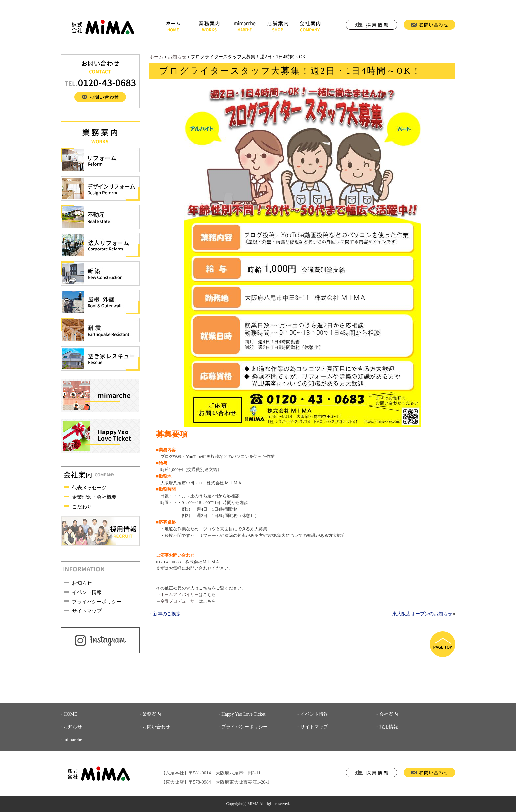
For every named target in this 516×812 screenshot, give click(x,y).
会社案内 (389, 714)
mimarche (73, 740)
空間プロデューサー (180, 601)
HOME (70, 714)
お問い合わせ (156, 727)
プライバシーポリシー (97, 602)
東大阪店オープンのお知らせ (422, 614)
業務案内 (152, 714)
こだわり (82, 507)
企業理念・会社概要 (94, 497)
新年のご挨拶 (167, 614)
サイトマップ (87, 611)
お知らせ (177, 57)
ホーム (156, 57)
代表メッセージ (89, 488)
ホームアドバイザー (180, 595)
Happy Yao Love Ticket (243, 714)
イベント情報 (87, 592)
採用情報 (389, 727)
